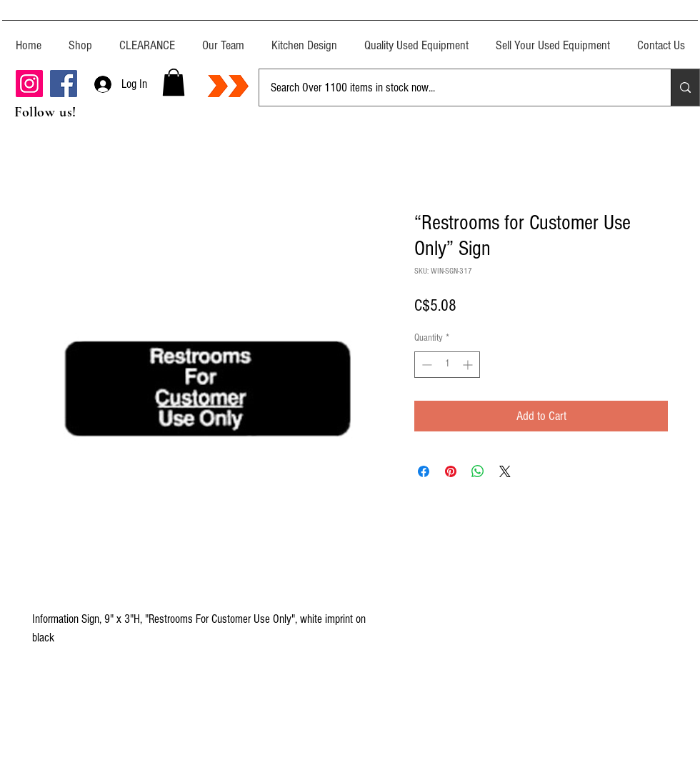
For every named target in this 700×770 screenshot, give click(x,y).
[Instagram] (29, 84)
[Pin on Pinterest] (451, 471)
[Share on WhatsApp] (478, 471)
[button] (174, 82)
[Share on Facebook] (424, 471)
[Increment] (469, 365)
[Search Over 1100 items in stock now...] (454, 87)
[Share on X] (505, 471)
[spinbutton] (447, 365)
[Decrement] (425, 365)
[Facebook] (64, 84)
